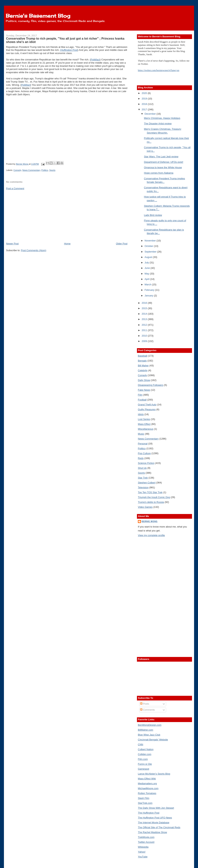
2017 (145, 109)
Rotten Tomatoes (147, 793)
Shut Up (142, 468)
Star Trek (143, 478)
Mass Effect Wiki (147, 779)
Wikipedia (143, 847)
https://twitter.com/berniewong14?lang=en (159, 70)
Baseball (143, 356)
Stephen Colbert (147, 483)
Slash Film (144, 798)
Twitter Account (146, 842)
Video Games (145, 507)
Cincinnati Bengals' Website (153, 740)
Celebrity (143, 370)
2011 (145, 330)
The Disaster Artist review (158, 124)
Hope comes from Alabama (159, 173)
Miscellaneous (146, 429)
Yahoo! (142, 852)
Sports (52, 170)
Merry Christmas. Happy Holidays (162, 118)
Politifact (95, 60)
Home (67, 244)
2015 (145, 308)
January (149, 296)
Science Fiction (146, 463)
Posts (145, 704)
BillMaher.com (146, 730)
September (151, 252)
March (148, 284)
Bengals (142, 361)
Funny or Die (145, 764)
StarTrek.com (145, 803)
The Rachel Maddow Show (152, 832)
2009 (145, 341)
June (148, 268)
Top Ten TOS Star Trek (150, 492)
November (151, 241)
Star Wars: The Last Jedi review (161, 157)
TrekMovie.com (146, 837)
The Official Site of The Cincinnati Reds (159, 827)
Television (143, 487)
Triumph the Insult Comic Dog (154, 497)
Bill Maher (143, 366)
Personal (143, 444)
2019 (145, 99)
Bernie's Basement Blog (38, 16)
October (149, 246)
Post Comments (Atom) (34, 250)
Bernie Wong (150, 521)
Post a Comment (15, 188)
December (151, 114)
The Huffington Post (149, 813)
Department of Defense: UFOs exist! (164, 162)
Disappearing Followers (151, 385)
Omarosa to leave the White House (163, 167)
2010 (145, 336)
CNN (140, 744)
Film (140, 395)
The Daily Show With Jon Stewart (156, 808)
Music (141, 434)
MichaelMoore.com (148, 788)
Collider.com (145, 754)
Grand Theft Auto (147, 405)
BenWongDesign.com (150, 725)
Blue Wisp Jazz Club (149, 735)
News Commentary (31, 170)
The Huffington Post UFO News (155, 818)
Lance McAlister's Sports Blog (154, 774)
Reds (141, 458)
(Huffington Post (69, 50)
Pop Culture (144, 453)
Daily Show (144, 380)
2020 (145, 93)
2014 (145, 314)
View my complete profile (151, 535)
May (147, 274)
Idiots (141, 414)
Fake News (144, 390)
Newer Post (12, 244)
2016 (145, 303)
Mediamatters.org (147, 783)
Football (142, 400)
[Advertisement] (34, 216)
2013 (145, 319)
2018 (145, 104)
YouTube (143, 857)
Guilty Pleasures (147, 409)
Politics (45, 170)
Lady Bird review (153, 215)
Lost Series (144, 419)
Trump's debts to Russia (151, 502)
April (147, 279)
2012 (145, 325)
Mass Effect (144, 424)
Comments (147, 710)
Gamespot (143, 769)
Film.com (143, 759)
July (147, 263)
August (149, 257)
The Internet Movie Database (154, 823)
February (150, 290)
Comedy (17, 170)
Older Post (122, 244)
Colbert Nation (146, 749)
